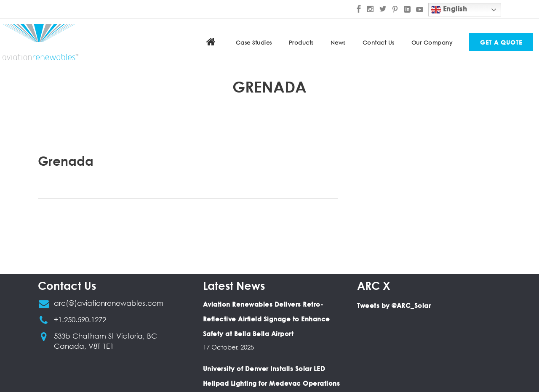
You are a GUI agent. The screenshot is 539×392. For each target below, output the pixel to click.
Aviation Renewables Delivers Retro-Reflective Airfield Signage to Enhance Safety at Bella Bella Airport (267, 319)
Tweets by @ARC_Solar (394, 305)
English (449, 10)
